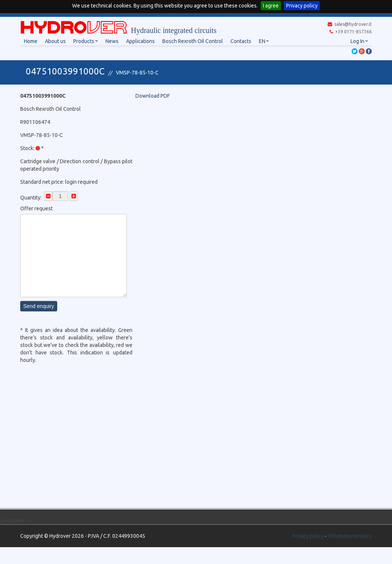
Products (86, 41)
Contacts (241, 41)
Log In (359, 41)
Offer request (36, 208)
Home (31, 41)
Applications (140, 41)
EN (264, 41)
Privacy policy (302, 6)
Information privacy (350, 536)
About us (55, 41)
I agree (271, 6)
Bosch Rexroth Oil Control (193, 41)
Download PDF (153, 96)
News (112, 41)
